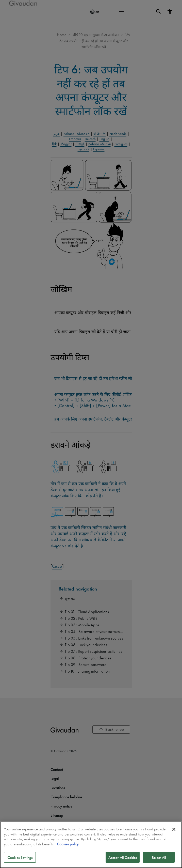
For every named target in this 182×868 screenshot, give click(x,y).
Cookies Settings (20, 857)
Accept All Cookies (123, 857)
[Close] (174, 829)
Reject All (159, 857)
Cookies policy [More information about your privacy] (68, 844)
